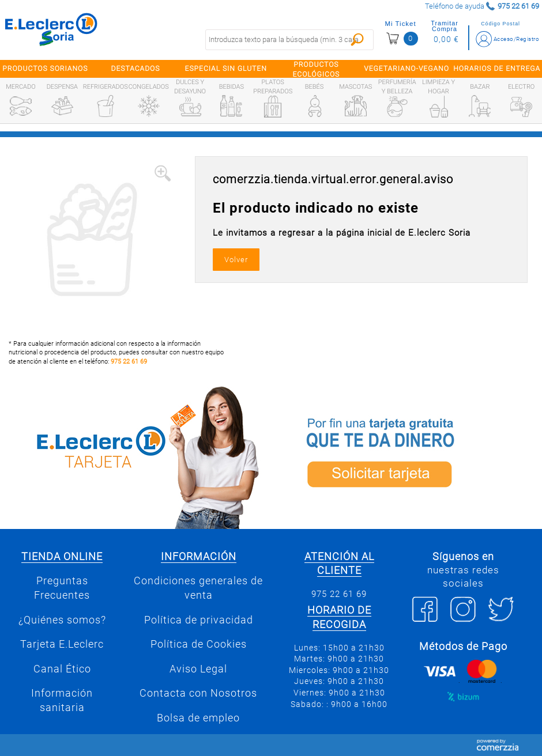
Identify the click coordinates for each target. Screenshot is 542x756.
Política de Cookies (199, 644)
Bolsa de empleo (198, 718)
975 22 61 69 (129, 362)
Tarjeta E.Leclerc (62, 644)
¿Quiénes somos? (62, 620)
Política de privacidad (199, 620)
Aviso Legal (198, 669)
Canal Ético (62, 669)
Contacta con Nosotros (198, 693)
